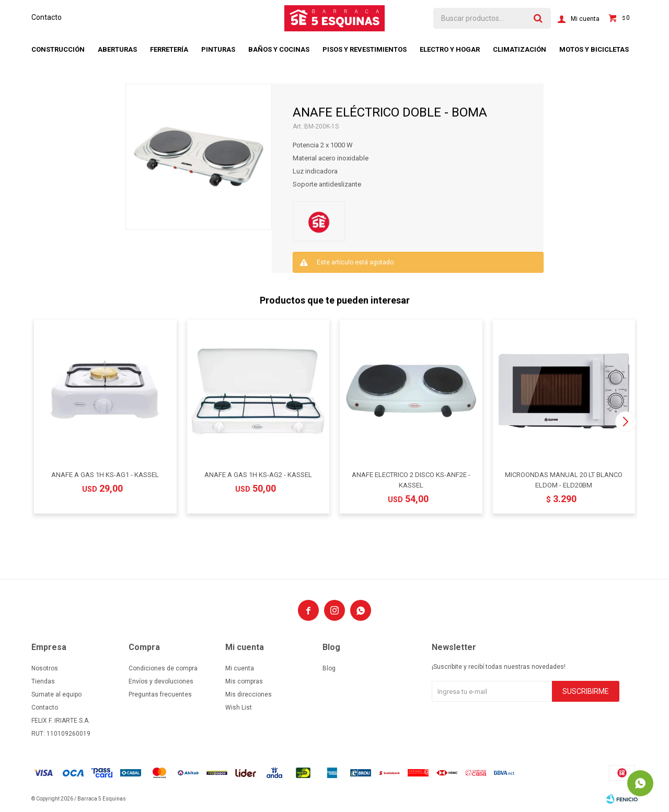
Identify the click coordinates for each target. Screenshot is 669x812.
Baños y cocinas (279, 49)
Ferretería (169, 49)
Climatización (520, 49)
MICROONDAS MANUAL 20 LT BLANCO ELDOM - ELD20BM (564, 480)
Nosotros (45, 668)
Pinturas (218, 49)
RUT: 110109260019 (61, 734)
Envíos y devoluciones (161, 681)
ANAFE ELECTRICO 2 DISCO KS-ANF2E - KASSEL (411, 480)
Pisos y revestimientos (365, 49)
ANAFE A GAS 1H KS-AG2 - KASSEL (258, 475)
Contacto (47, 17)
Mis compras (244, 681)
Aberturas (117, 49)
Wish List (239, 707)
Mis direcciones (249, 694)
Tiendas (43, 681)
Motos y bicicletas (594, 49)
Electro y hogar (450, 49)
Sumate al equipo (56, 694)
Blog (329, 668)
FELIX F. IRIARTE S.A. (61, 721)
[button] (625, 422)
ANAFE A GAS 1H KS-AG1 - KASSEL (105, 475)
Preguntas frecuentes (160, 694)
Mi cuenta (240, 668)
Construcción (58, 49)
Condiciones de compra (163, 668)
